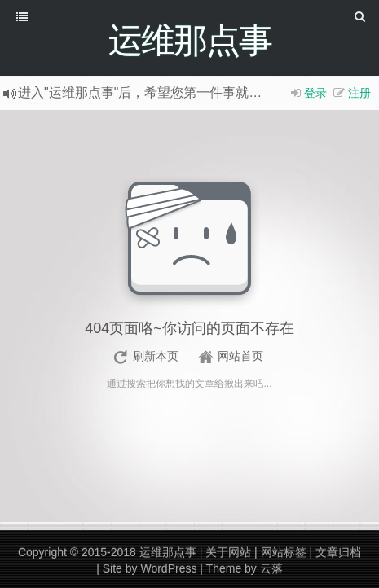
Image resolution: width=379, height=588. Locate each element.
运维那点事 (168, 552)
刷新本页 (156, 356)
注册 (359, 93)
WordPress (168, 568)
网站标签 (284, 552)
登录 (315, 93)
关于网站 (228, 552)
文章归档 (338, 552)
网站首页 (240, 356)
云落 (271, 568)
